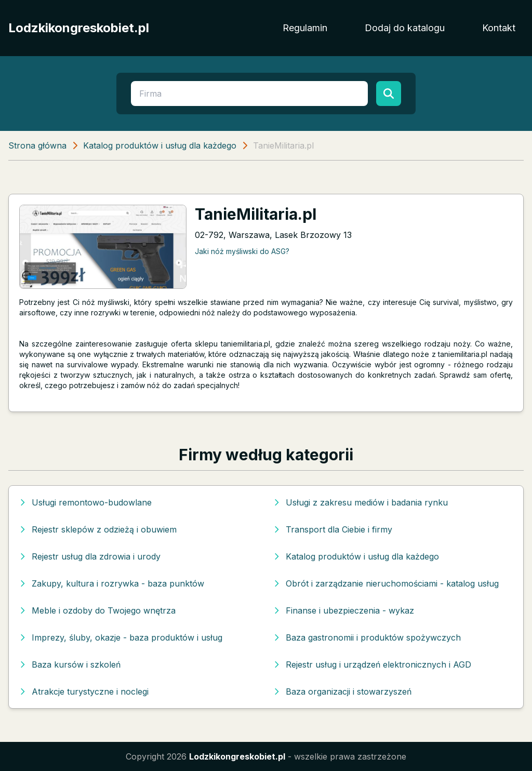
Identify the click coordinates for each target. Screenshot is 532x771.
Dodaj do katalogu (405, 28)
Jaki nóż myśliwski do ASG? (242, 251)
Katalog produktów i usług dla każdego (160, 145)
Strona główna (37, 145)
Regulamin (305, 28)
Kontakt (499, 28)
